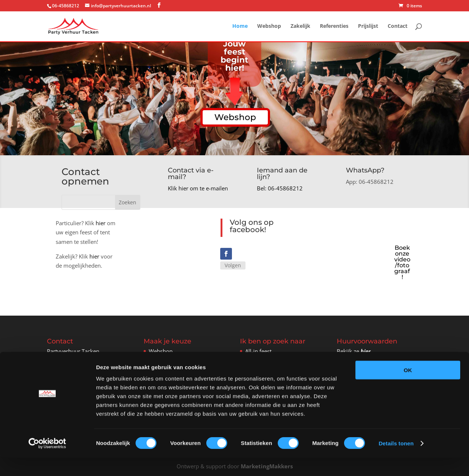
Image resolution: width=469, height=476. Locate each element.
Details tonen (396, 462)
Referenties (334, 27)
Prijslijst (368, 27)
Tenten (254, 360)
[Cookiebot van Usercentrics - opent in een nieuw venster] (47, 462)
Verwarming (261, 368)
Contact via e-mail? (191, 174)
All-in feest (258, 351)
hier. (366, 351)
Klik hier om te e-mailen (198, 188)
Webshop (269, 27)
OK (408, 388)
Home (240, 27)
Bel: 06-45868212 (280, 188)
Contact (398, 27)
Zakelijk (300, 27)
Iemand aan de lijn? (282, 174)
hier (101, 223)
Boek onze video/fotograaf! (402, 262)
